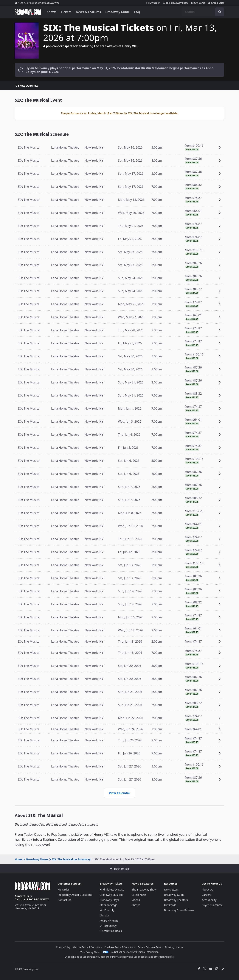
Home (19, 859)
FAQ (137, 12)
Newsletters (171, 889)
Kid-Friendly (107, 910)
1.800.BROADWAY (37, 3)
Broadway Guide (117, 12)
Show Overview (26, 86)
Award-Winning (109, 921)
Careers (206, 895)
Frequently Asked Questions (75, 895)
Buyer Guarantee (212, 905)
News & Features (88, 12)
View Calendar (119, 793)
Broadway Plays (109, 900)
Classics (104, 915)
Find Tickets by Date (112, 889)
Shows (52, 12)
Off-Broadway (108, 926)
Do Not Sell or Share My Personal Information (135, 952)
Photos (136, 905)
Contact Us (22, 896)
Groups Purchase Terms (150, 947)
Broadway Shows (35, 859)
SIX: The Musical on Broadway (70, 859)
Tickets (66, 12)
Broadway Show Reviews (179, 910)
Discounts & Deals (111, 931)
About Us (207, 889)
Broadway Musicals (111, 895)
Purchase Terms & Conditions (120, 947)
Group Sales (216, 3)
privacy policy (121, 957)
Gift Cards (198, 3)
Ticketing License (174, 947)
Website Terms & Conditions (87, 947)
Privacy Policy (63, 947)
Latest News (139, 895)
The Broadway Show (176, 3)
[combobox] (203, 12)
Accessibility (209, 900)
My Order (153, 3)
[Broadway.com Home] (28, 12)
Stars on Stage (109, 905)
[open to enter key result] (220, 12)
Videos (136, 900)
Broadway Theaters (176, 900)
